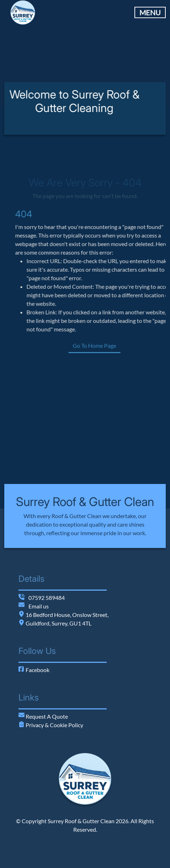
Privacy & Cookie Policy (54, 725)
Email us (39, 606)
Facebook (34, 670)
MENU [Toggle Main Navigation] (150, 12)
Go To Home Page (113, 345)
